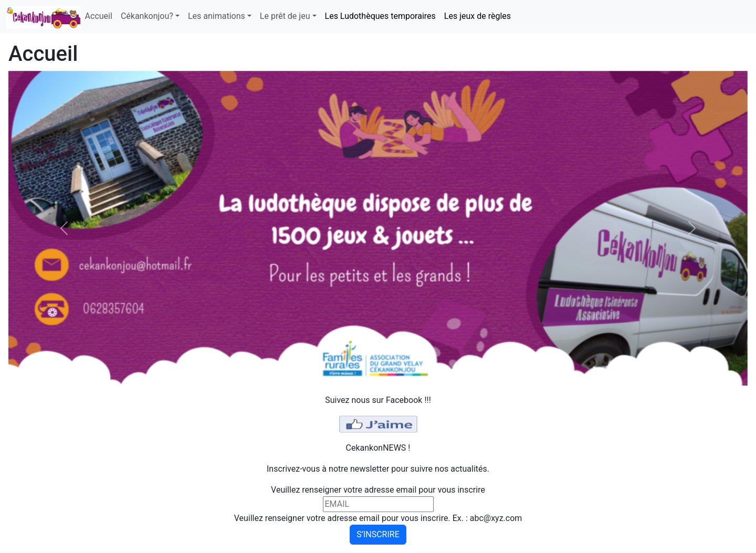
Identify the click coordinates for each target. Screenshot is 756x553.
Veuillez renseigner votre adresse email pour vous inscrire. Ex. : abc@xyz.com (378, 518)
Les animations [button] (217, 16)
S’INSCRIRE (378, 534)
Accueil (99, 16)
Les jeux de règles (477, 16)
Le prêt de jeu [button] (285, 16)
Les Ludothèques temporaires (380, 16)
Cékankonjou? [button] (147, 16)
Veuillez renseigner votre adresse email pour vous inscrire (378, 490)
